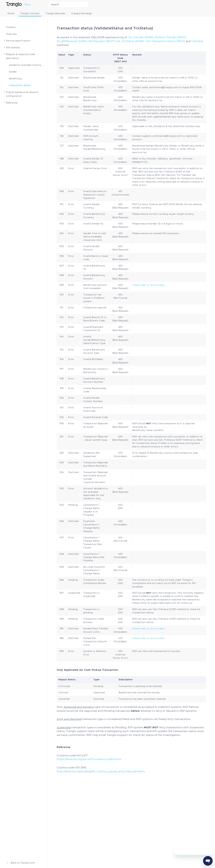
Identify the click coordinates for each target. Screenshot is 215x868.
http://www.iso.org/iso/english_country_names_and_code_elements (101, 771)
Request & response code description (20, 56)
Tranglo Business (55, 13)
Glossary (11, 27)
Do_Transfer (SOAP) (141, 37)
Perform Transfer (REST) (170, 37)
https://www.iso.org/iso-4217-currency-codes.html (89, 759)
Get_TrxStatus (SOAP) (130, 41)
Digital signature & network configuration (22, 94)
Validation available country (25, 65)
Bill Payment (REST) (101, 41)
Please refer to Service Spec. (149, 285)
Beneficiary (16, 79)
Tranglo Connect (30, 13)
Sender (13, 72)
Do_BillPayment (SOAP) (72, 41)
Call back (197, 41)
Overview (11, 34)
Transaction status (20, 85)
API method (13, 48)
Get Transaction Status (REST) (166, 41)
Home (11, 13)
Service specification (18, 41)
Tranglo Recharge (82, 13)
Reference (12, 103)
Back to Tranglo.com (21, 863)
